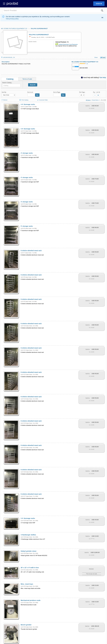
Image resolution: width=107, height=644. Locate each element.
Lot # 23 (23, 603)
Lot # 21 (23, 570)
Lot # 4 (23, 180)
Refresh (4, 99)
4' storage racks (27, 153)
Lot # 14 (23, 423)
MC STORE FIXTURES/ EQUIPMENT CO (14, 29)
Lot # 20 (23, 553)
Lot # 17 (23, 496)
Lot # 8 (23, 277)
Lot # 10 (23, 326)
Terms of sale (27, 79)
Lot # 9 (23, 302)
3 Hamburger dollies (28, 535)
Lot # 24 (23, 627)
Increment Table (42, 100)
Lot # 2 (23, 131)
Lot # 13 (23, 399)
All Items (88, 100)
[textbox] (11, 85)
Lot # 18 (23, 521)
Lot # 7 (23, 253)
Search (33, 85)
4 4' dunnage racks (28, 104)
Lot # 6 (23, 228)
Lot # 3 (23, 155)
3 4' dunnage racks (28, 518)
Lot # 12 (23, 375)
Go (37, 95)
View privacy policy (12, 19)
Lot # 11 (23, 350)
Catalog (10, 79)
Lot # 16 (23, 472)
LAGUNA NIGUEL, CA (8, 57)
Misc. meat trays (27, 584)
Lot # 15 (23, 448)
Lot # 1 (23, 107)
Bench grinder (26, 625)
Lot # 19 (23, 537)
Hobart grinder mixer (29, 551)
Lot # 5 (23, 204)
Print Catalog (24, 99)
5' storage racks (27, 226)
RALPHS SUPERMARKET (39, 29)
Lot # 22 (23, 586)
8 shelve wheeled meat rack (31, 251)
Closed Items (95, 100)
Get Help (103, 78)
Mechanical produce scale (31, 600)
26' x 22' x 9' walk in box (30, 568)
